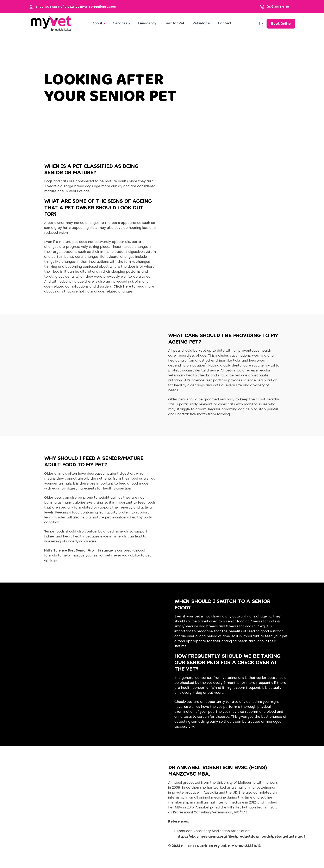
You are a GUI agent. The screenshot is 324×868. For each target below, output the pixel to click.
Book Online (281, 24)
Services (120, 23)
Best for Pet (174, 23)
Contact (225, 23)
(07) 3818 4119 (278, 7)
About (97, 23)
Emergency (147, 23)
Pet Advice (201, 23)
